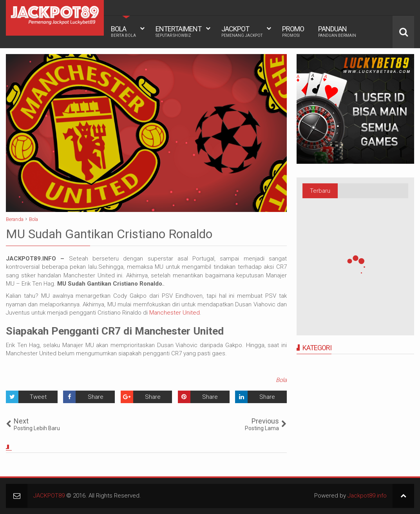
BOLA (123, 31)
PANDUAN (337, 31)
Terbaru (320, 191)
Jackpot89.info (367, 496)
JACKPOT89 (49, 496)
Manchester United (175, 313)
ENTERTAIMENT (178, 31)
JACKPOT (242, 31)
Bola (281, 380)
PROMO (293, 31)
